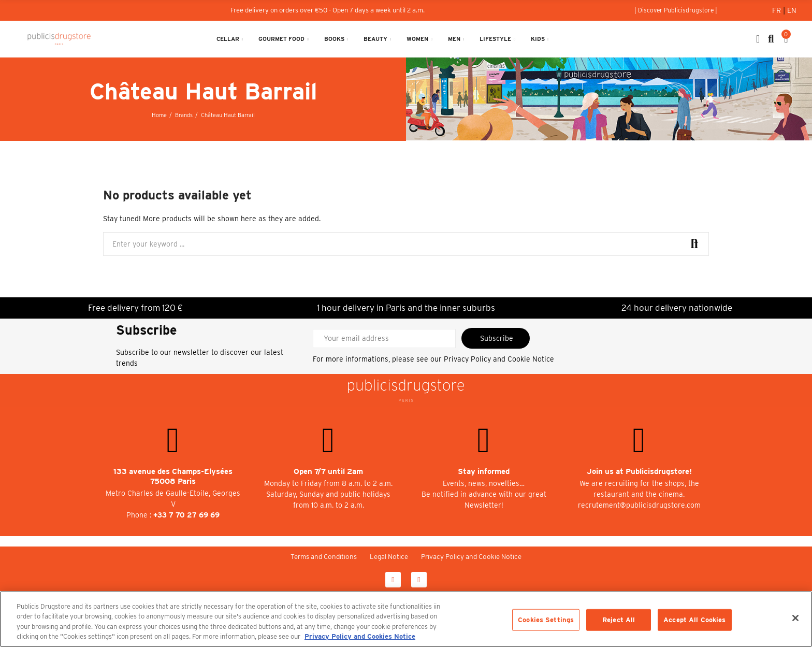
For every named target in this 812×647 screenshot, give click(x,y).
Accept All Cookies (694, 620)
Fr (778, 10)
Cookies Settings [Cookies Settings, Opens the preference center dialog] (546, 620)
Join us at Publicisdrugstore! (639, 471)
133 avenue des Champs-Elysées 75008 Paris (173, 476)
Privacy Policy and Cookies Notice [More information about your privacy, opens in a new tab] (360, 636)
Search (692, 244)
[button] (676, 10)
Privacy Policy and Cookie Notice (499, 359)
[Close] (795, 618)
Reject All (619, 620)
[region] (406, 619)
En (792, 10)
